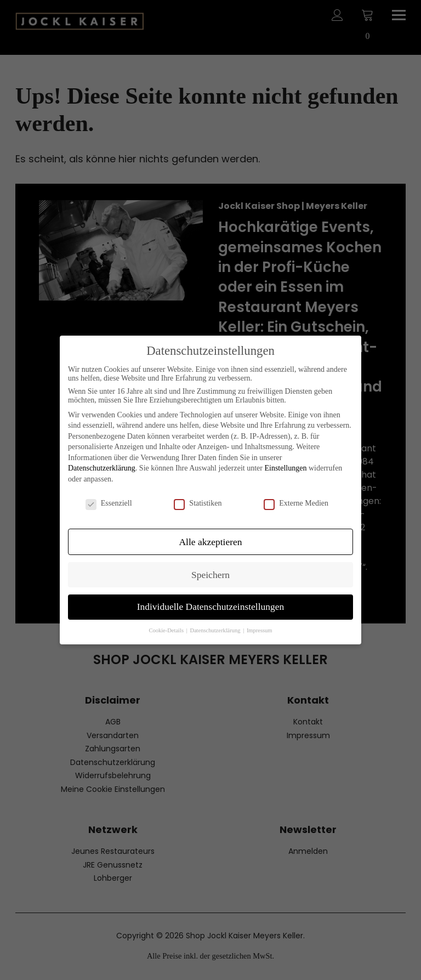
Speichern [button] (210, 575)
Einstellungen (285, 468)
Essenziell (109, 503)
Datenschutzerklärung (102, 468)
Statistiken (198, 503)
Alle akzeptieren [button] (210, 542)
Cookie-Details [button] (167, 630)
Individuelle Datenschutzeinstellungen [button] (211, 607)
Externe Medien (296, 503)
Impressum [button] (260, 630)
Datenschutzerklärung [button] (216, 630)
